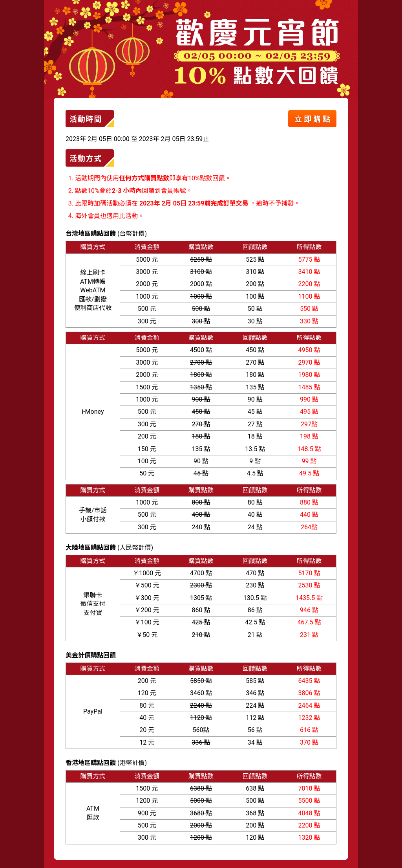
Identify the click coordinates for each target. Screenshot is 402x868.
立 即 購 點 (312, 119)
